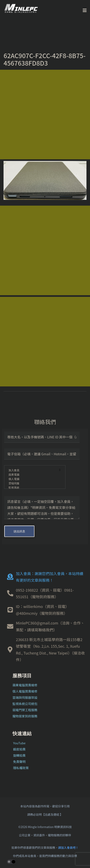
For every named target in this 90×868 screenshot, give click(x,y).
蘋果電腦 (32, 475)
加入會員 (32, 471)
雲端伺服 (32, 484)
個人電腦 (32, 479)
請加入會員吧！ (68, 848)
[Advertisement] (45, 114)
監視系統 (32, 488)
